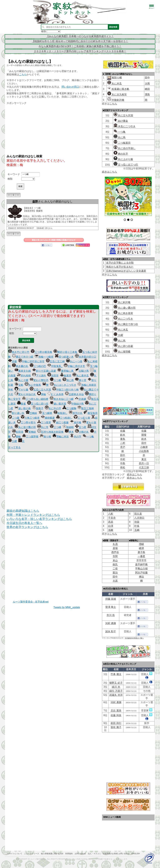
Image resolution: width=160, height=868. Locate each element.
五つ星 (81, 427)
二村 (123, 443)
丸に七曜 (21, 380)
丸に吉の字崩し (125, 148)
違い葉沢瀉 (58, 404)
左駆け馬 (82, 371)
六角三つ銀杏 (30, 418)
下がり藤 (21, 390)
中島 (123, 463)
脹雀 (21, 404)
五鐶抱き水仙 (74, 394)
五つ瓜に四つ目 (38, 404)
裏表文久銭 (23, 371)
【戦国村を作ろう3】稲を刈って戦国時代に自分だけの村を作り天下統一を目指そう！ (80, 41)
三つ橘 (55, 427)
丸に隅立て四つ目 (126, 324)
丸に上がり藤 (123, 159)
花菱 (12, 361)
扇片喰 (76, 422)
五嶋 (137, 530)
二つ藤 (14, 418)
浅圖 (111, 530)
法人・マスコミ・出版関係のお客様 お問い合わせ (109, 854)
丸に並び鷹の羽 (25, 427)
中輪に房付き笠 (74, 366)
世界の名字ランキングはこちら (27, 527)
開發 (144, 435)
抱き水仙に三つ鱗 (62, 399)
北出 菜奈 (116, 710)
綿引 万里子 (116, 691)
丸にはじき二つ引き (63, 385)
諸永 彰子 (111, 631)
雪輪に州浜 (61, 437)
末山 (115, 560)
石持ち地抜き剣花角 (50, 432)
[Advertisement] (53, 129)
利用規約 (69, 854)
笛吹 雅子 (116, 727)
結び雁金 (121, 121)
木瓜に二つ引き (125, 126)
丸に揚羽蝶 (122, 352)
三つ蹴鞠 (69, 408)
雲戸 (123, 447)
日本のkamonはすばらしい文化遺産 (126, 271)
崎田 (147, 89)
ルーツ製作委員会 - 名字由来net (31, 602)
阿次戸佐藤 (141, 573)
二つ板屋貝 (122, 143)
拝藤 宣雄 (111, 599)
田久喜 (138, 514)
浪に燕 (68, 380)
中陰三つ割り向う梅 (65, 390)
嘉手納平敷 (141, 564)
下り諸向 (39, 376)
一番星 (141, 556)
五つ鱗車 (45, 413)
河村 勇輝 (111, 623)
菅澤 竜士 (111, 607)
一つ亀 (88, 437)
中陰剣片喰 (116, 100)
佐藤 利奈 (116, 715)
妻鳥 (123, 439)
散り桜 (45, 437)
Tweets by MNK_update (67, 607)
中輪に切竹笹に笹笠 (31, 361)
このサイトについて (14, 854)
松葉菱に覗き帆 (118, 89)
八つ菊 (55, 380)
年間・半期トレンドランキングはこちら (33, 515)
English (136, 854)
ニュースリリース (32, 854)
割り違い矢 (16, 413)
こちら (23, 74)
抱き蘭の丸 (20, 366)
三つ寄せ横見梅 (41, 352)
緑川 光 (116, 687)
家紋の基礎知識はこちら (23, 511)
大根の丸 (82, 432)
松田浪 (18, 432)
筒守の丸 (76, 413)
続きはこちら (110, 172)
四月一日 (144, 463)
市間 (115, 556)
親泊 (115, 573)
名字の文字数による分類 (120, 263)
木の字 (76, 437)
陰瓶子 (38, 408)
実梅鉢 (30, 432)
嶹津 (141, 548)
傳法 (141, 577)
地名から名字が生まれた (120, 267)
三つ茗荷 (44, 422)
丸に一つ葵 (74, 361)
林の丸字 (121, 154)
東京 (144, 459)
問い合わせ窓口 (70, 87)
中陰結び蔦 (76, 404)
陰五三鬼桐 (86, 408)
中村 (123, 459)
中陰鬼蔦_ (55, 366)
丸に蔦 (120, 137)
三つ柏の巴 (38, 366)
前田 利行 (116, 723)
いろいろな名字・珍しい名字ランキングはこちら (39, 519)
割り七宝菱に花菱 (44, 371)
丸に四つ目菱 (123, 346)
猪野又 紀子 (116, 683)
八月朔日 (139, 518)
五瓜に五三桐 (55, 361)
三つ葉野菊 (30, 437)
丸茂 (115, 544)
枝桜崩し (60, 413)
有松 (123, 467)
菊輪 (16, 437)
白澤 (111, 526)
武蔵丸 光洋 (116, 695)
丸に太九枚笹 (117, 94)
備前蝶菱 (48, 418)
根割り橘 (116, 78)
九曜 (12, 441)
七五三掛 (144, 467)
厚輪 (42, 394)
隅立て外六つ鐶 (23, 357)
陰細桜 (68, 427)
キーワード (14, 174)
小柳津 (144, 447)
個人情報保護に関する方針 (52, 854)
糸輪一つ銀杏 (44, 357)
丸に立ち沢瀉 (123, 115)
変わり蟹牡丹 (39, 380)
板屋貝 (66, 376)
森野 (35, 202)
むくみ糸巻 (55, 394)
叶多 (137, 526)
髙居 (111, 522)
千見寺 (112, 518)
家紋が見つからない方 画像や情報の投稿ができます (54, 240)
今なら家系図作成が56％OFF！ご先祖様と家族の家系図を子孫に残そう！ (80, 46)
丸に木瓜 (115, 83)
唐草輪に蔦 (65, 371)
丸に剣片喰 (122, 302)
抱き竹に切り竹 (19, 352)
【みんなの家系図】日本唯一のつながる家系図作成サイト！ (80, 36)
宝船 (19, 385)
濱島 (147, 94)
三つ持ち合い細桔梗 (35, 399)
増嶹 (141, 544)
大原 (115, 581)
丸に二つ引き (123, 319)
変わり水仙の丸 (25, 394)
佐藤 (123, 431)
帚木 (69, 432)
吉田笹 (53, 376)
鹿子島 (141, 552)
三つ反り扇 (82, 418)
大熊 (147, 83)
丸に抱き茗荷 (123, 313)
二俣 (115, 569)
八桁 (111, 514)
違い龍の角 (23, 408)
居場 (115, 548)
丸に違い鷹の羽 (125, 308)
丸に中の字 (53, 408)
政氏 (115, 564)
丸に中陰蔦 (33, 385)
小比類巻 (144, 451)
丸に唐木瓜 (81, 376)
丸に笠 (43, 427)
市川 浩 (111, 615)
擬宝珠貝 (91, 413)
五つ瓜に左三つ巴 (126, 165)
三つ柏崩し (64, 418)
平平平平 (141, 560)
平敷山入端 (141, 569)
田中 (147, 78)
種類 (10, 179)
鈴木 (123, 435)
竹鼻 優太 (116, 674)
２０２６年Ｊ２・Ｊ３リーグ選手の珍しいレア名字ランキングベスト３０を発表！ (80, 51)
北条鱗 (80, 399)
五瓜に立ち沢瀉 (40, 390)
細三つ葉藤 (60, 422)
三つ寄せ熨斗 (26, 422)
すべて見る (14, 447)
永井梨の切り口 (86, 357)
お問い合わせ (80, 854)
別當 (137, 522)
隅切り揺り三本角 (65, 352)
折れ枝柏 (24, 376)
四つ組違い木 (64, 357)
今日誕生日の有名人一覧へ (24, 523)
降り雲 (81, 380)
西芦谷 (115, 552)
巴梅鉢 (31, 413)
